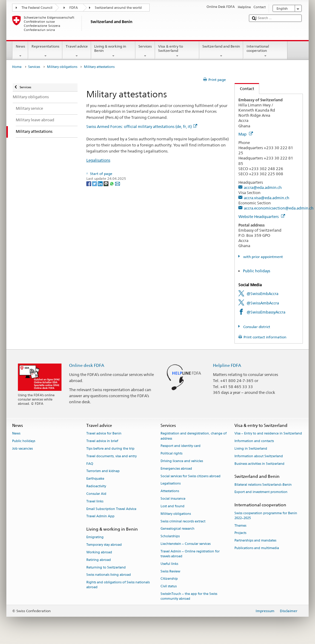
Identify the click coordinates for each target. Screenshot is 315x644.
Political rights (171, 454)
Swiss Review (170, 571)
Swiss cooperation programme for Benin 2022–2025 (266, 516)
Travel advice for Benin (104, 434)
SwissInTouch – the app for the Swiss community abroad (189, 596)
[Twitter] (95, 183)
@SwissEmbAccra (262, 293)
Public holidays (257, 271)
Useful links (169, 564)
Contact (244, 89)
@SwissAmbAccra (263, 303)
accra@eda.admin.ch (263, 187)
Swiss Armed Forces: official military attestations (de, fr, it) (142, 126)
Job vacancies (22, 449)
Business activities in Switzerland (259, 464)
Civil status (169, 587)
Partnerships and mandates (255, 541)
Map (246, 134)
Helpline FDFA (227, 365)
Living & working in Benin (113, 51)
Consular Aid (96, 494)
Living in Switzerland (251, 449)
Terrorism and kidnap (103, 471)
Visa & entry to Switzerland (177, 51)
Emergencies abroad (176, 469)
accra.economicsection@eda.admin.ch (279, 208)
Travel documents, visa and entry (111, 456)
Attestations (170, 491)
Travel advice (77, 51)
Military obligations (62, 67)
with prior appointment (263, 257)
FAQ (90, 464)
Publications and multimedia (257, 548)
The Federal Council (37, 8)
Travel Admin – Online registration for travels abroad (190, 554)
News (20, 51)
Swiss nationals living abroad (109, 575)
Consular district (256, 327)
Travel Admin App (100, 517)
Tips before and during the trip (110, 449)
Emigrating (95, 537)
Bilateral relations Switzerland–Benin (263, 485)
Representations (45, 51)
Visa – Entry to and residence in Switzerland (268, 434)
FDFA (74, 8)
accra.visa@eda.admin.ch (267, 198)
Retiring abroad (99, 560)
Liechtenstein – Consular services (186, 544)
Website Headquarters (262, 216)
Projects (240, 533)
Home (17, 67)
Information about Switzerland (259, 456)
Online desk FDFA (87, 365)
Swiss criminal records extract (183, 521)
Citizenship (169, 579)
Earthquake (95, 479)
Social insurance (173, 499)
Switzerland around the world (118, 8)
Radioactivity (96, 486)
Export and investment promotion (261, 492)
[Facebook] (89, 183)
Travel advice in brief (102, 441)
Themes (240, 526)
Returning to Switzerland (106, 567)
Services (145, 51)
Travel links (95, 501)
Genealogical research (177, 529)
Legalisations (98, 160)
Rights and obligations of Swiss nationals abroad (118, 585)
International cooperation (265, 51)
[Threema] (106, 183)
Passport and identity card (181, 446)
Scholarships (170, 537)
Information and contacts (254, 441)
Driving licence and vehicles (182, 461)
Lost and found (172, 506)
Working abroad (99, 552)
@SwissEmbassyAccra (266, 312)
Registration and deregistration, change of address (194, 436)
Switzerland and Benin (221, 51)
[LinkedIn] (101, 183)
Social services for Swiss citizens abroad (191, 476)
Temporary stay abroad (104, 545)
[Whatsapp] (112, 183)
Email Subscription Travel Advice (111, 509)
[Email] (118, 183)
